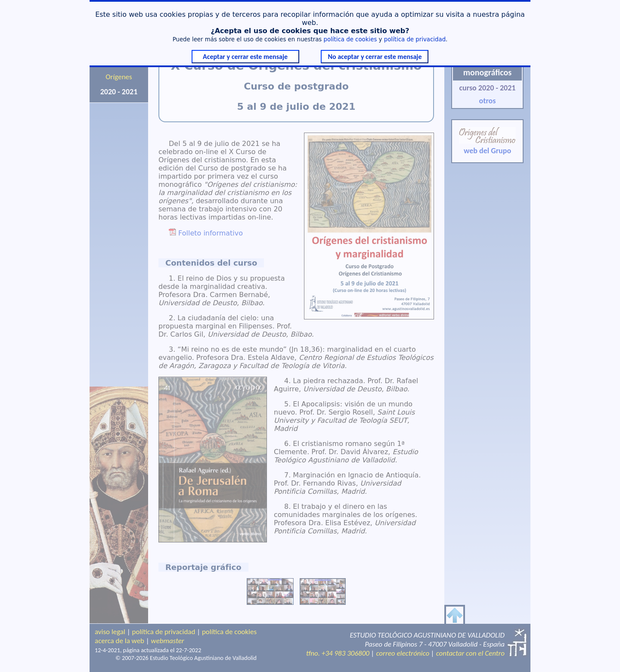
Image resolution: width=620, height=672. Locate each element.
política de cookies (350, 39)
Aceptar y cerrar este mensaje (245, 57)
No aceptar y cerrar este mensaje (375, 57)
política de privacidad (415, 39)
